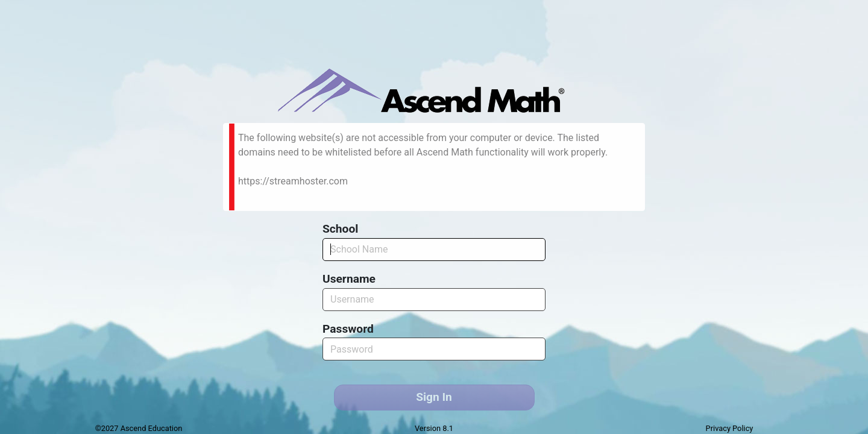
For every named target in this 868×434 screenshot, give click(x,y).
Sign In (434, 397)
